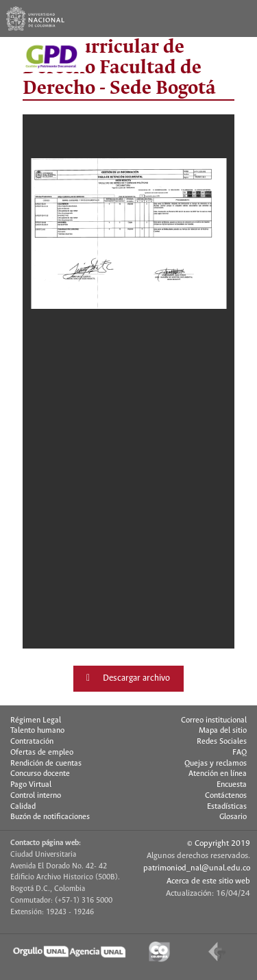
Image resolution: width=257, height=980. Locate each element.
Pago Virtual (31, 785)
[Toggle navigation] (238, 18)
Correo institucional (214, 720)
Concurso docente (40, 774)
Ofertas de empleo (42, 753)
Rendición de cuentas (46, 764)
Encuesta (232, 785)
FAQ (240, 753)
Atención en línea (218, 774)
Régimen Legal (36, 720)
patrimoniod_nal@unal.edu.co (197, 868)
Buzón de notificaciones (50, 817)
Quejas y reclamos (216, 764)
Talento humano (37, 731)
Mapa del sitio (223, 731)
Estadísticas (227, 807)
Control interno (36, 796)
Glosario (233, 817)
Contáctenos (226, 796)
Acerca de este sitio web (208, 881)
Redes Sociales (222, 742)
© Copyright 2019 (219, 843)
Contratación (32, 742)
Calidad (23, 807)
